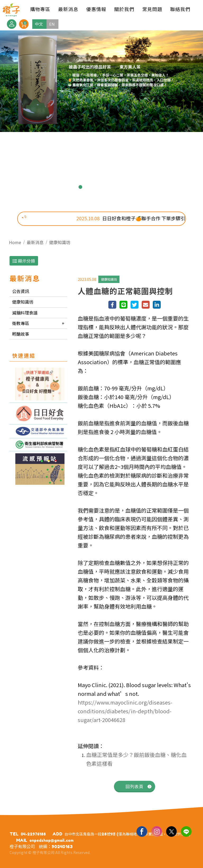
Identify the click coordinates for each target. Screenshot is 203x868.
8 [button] (131, 187)
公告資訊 (21, 291)
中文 (39, 24)
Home (15, 242)
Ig (156, 831)
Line (186, 831)
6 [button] (114, 187)
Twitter (171, 831)
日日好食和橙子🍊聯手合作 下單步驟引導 (141, 218)
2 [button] (80, 187)
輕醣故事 (21, 334)
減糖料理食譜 (25, 313)
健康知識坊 (60, 242)
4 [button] (97, 187)
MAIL (22, 840)
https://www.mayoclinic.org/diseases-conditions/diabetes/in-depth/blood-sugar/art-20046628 (125, 714)
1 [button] (72, 187)
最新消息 (35, 242)
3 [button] (89, 187)
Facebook (142, 831)
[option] (101, 81)
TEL (14, 834)
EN (52, 24)
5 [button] (106, 187)
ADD (57, 834)
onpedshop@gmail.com (51, 840)
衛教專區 (21, 323)
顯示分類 (24, 261)
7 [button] (123, 187)
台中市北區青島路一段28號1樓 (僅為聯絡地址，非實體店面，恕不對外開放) (127, 834)
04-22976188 (33, 834)
